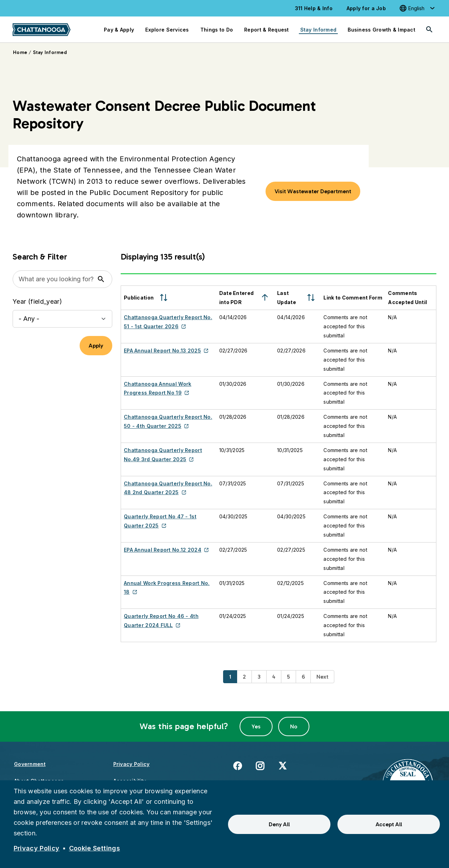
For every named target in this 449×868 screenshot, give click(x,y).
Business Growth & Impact (381, 30)
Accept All (389, 824)
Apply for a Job (366, 8)
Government (30, 764)
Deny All (279, 824)
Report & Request (266, 30)
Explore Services (167, 30)
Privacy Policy (132, 764)
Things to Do (217, 30)
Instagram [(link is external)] (260, 765)
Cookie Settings (95, 848)
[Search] (429, 29)
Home (20, 52)
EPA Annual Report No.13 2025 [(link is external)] (166, 351)
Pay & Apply (119, 30)
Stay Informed (319, 30)
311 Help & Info (314, 8)
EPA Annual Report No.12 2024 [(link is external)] (166, 550)
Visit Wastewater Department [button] (313, 191)
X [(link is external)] (283, 765)
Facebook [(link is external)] (237, 765)
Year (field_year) (37, 301)
